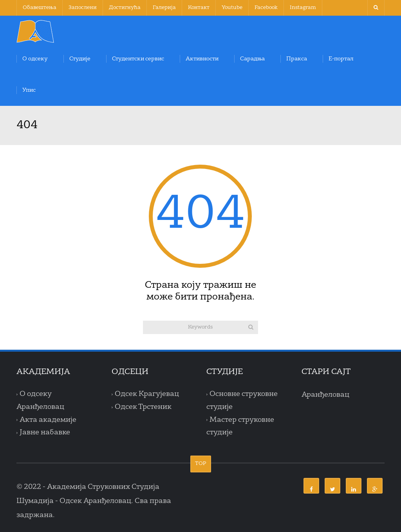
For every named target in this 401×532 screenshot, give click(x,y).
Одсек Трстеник (143, 407)
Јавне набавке (45, 433)
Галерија (164, 8)
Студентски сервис (138, 59)
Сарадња (252, 59)
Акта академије (48, 420)
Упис (29, 90)
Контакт (199, 8)
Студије (80, 59)
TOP (201, 464)
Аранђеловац (325, 395)
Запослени (83, 8)
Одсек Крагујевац (147, 394)
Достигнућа (125, 8)
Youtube (232, 8)
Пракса (297, 59)
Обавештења (40, 8)
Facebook (266, 8)
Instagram (303, 8)
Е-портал (341, 59)
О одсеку (35, 59)
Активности (202, 59)
